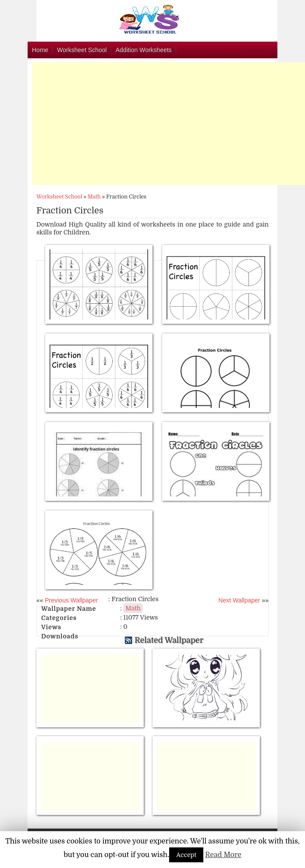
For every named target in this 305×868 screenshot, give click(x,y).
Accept (186, 855)
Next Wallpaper (239, 600)
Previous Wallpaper (71, 600)
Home (40, 50)
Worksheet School (82, 50)
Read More (223, 855)
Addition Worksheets (144, 50)
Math (94, 197)
